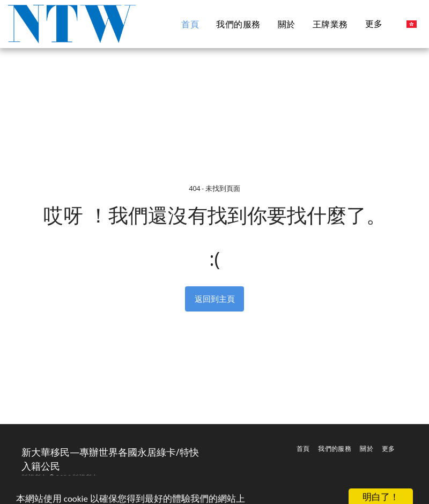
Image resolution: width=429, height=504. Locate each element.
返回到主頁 (215, 299)
